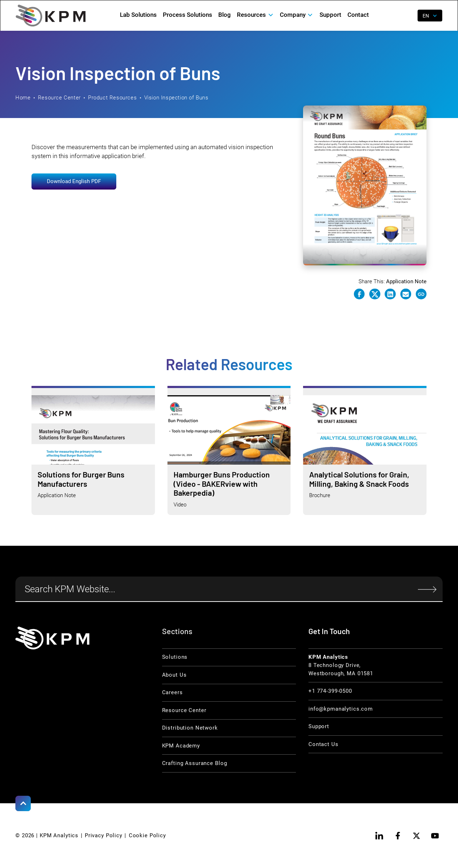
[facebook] (398, 836)
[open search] (407, 16)
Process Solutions (187, 15)
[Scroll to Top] (23, 803)
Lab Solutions (138, 15)
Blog (225, 15)
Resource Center (59, 98)
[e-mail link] (406, 294)
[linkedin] (379, 836)
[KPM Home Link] (52, 638)
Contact (358, 15)
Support (330, 15)
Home (23, 98)
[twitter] (416, 836)
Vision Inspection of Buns (176, 98)
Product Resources (112, 98)
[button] (255, 15)
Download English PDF (74, 181)
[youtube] (435, 836)
